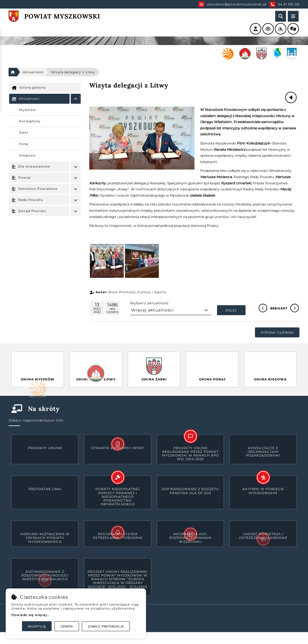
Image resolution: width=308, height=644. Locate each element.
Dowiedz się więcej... (30, 615)
